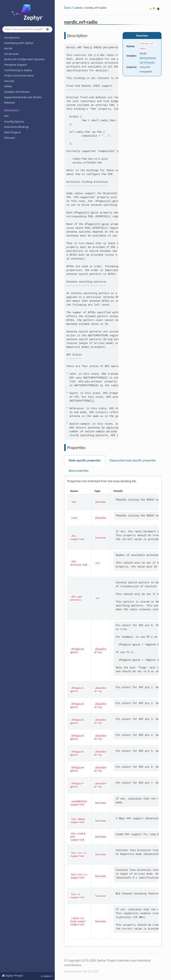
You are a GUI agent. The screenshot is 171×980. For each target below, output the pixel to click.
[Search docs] (27, 29)
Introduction (12, 38)
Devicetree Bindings (16, 127)
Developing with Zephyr (19, 43)
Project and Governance (19, 75)
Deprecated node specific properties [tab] (133, 460)
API (6, 116)
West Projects (13, 132)
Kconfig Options (14, 122)
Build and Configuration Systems (24, 59)
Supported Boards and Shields (23, 97)
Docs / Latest (73, 8)
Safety (8, 86)
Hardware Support (16, 65)
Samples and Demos (17, 92)
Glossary (9, 138)
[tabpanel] (113, 711)
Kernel (8, 48)
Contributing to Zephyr (18, 70)
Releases (10, 102)
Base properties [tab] (79, 471)
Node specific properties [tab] (85, 460)
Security (9, 81)
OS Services (11, 54)
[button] (47, 29)
